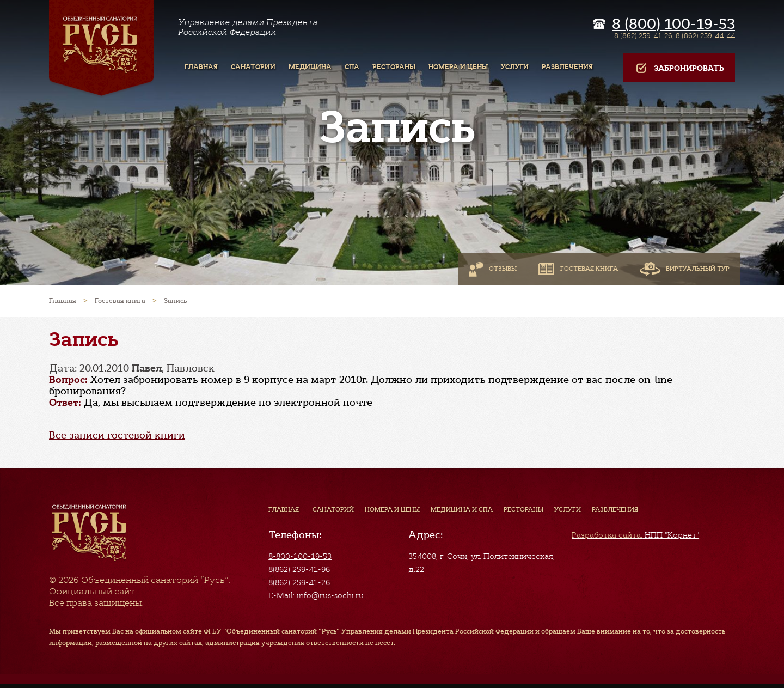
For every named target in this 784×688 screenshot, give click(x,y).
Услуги (568, 509)
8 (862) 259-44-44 (705, 36)
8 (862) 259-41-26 (643, 36)
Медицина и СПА (462, 509)
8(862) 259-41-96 (299, 569)
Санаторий (333, 509)
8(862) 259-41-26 (299, 582)
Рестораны (523, 509)
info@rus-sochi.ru (330, 595)
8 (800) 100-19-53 (673, 24)
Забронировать (679, 68)
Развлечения (615, 509)
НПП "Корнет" (635, 535)
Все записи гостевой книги (117, 435)
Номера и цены (392, 509)
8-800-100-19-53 (300, 556)
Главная (284, 509)
